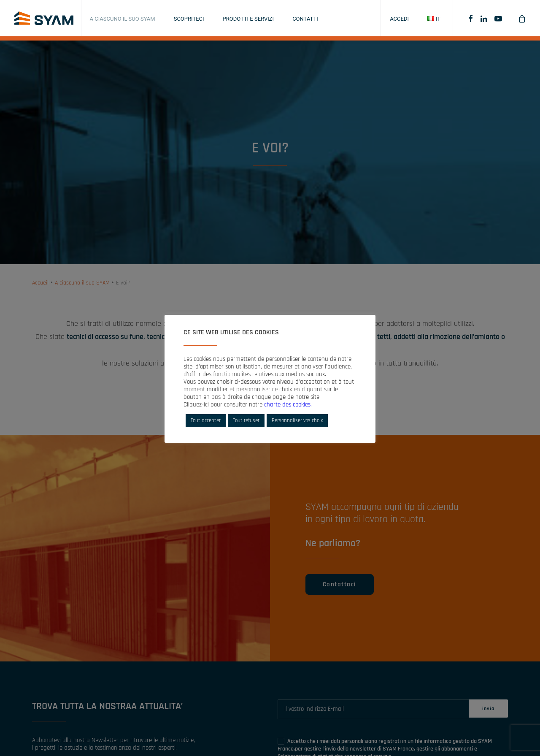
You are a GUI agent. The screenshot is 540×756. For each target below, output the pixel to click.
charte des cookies (287, 405)
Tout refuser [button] (246, 420)
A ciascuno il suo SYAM (123, 19)
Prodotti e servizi (248, 19)
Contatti (305, 19)
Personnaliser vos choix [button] (297, 420)
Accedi (399, 19)
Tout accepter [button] (206, 420)
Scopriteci (189, 19)
